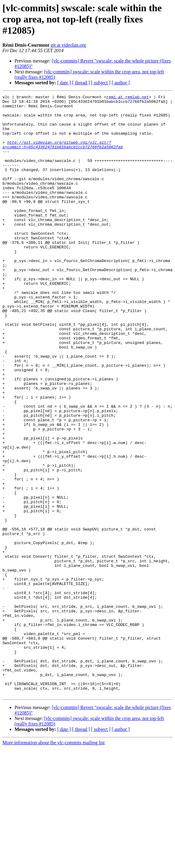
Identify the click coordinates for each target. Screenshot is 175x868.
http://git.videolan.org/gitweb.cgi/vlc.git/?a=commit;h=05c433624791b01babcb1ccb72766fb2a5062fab (63, 155)
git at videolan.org (68, 45)
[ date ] (64, 83)
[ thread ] (81, 83)
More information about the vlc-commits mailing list (54, 863)
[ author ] (121, 83)
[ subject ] (101, 83)
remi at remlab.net (127, 98)
